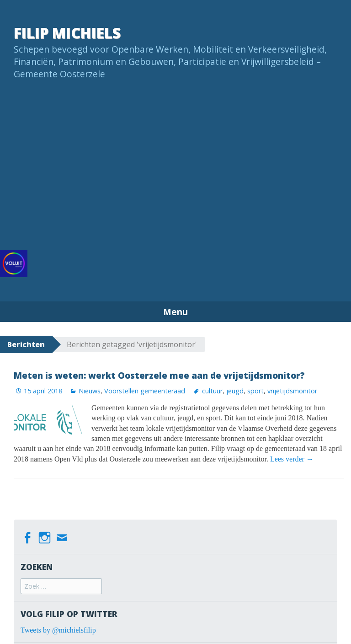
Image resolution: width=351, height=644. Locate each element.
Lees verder (292, 459)
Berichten (26, 344)
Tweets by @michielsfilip (58, 630)
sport (255, 391)
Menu (175, 312)
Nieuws (90, 391)
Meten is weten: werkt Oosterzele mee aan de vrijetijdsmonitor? (159, 375)
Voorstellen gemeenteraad (145, 391)
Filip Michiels (67, 33)
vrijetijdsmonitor (292, 391)
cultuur (212, 391)
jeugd (235, 391)
